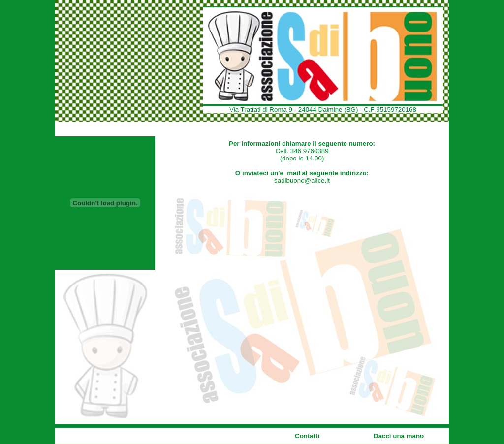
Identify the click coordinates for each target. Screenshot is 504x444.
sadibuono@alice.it (302, 180)
